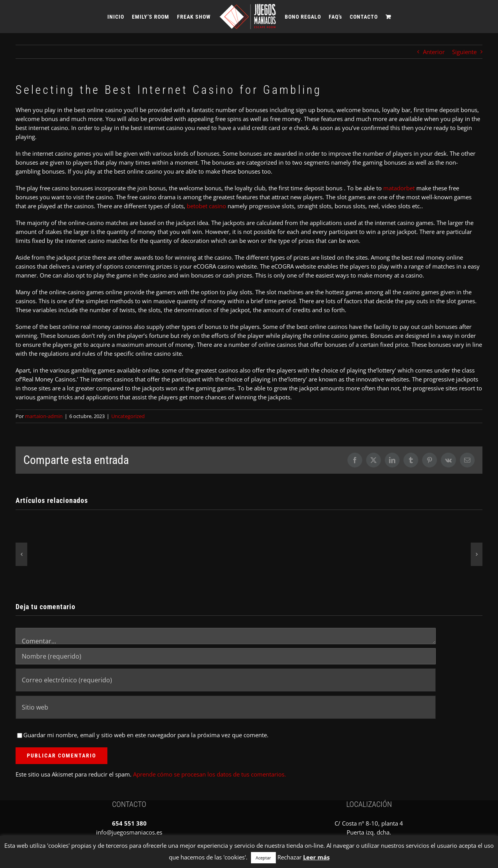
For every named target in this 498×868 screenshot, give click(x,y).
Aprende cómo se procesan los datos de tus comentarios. (210, 774)
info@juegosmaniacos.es (129, 832)
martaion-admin (44, 416)
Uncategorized (128, 416)
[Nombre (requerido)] (226, 656)
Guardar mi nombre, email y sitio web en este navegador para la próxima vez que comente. (146, 735)
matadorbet (399, 188)
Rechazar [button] (289, 857)
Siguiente (464, 52)
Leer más (316, 857)
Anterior (434, 52)
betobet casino (206, 206)
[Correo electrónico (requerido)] (226, 680)
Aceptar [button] (263, 858)
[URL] (226, 707)
